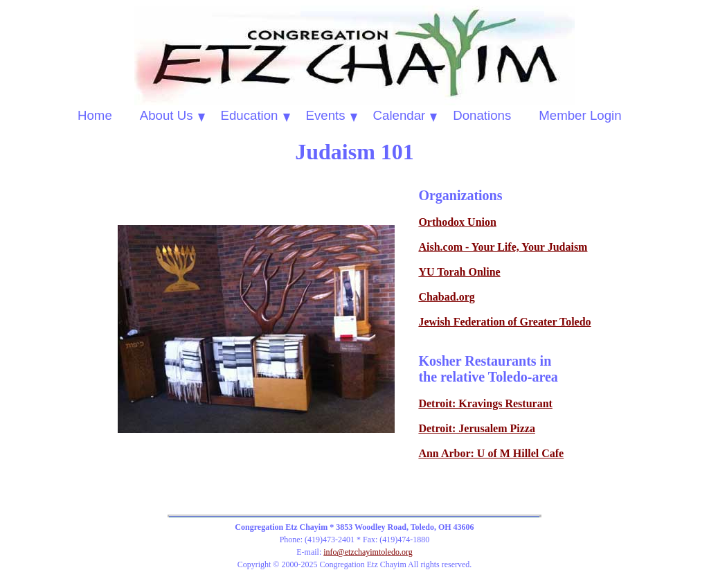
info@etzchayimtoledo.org (368, 552)
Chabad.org (446, 297)
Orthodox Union (457, 222)
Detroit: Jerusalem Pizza (477, 428)
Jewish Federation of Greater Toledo (504, 322)
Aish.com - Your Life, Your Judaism (503, 247)
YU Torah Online (459, 272)
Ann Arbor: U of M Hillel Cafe (491, 453)
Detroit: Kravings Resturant (485, 403)
